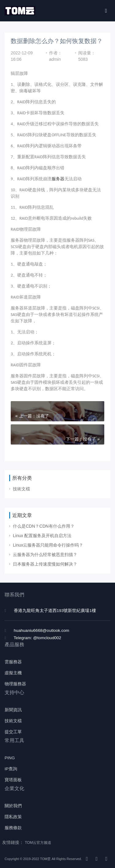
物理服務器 (15, 684)
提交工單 (13, 732)
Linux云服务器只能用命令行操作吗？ (48, 545)
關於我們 (13, 806)
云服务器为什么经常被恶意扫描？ (45, 555)
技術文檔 (21, 489)
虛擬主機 (13, 673)
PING (10, 758)
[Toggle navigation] (106, 11)
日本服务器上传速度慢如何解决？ (45, 564)
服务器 (58, 179)
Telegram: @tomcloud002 (38, 638)
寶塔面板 (13, 780)
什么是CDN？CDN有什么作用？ (44, 526)
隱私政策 (13, 817)
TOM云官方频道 (38, 843)
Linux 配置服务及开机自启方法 (42, 536)
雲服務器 (13, 662)
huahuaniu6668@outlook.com (42, 630)
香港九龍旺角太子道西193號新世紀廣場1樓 (55, 611)
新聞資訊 (13, 710)
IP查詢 (11, 769)
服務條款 (13, 828)
